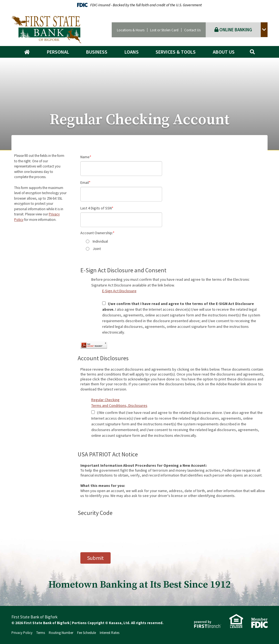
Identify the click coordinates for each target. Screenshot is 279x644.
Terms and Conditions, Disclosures (119, 405)
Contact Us (192, 30)
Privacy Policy (22, 633)
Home (30, 52)
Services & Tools (176, 52)
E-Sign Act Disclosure (119, 291)
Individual (100, 241)
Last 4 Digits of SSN (96, 208)
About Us (224, 52)
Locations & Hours (131, 30)
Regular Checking (105, 400)
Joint (97, 249)
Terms (41, 633)
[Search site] (252, 52)
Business (97, 52)
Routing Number (61, 633)
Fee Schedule (87, 633)
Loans (132, 52)
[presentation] (122, 530)
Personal (58, 52)
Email (85, 182)
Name (85, 157)
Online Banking (233, 30)
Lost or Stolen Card (164, 30)
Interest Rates (110, 633)
